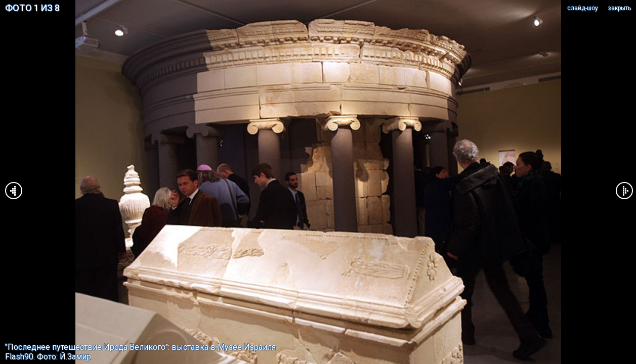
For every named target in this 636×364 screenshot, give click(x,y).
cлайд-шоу (583, 8)
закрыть (620, 8)
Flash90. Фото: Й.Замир (48, 357)
